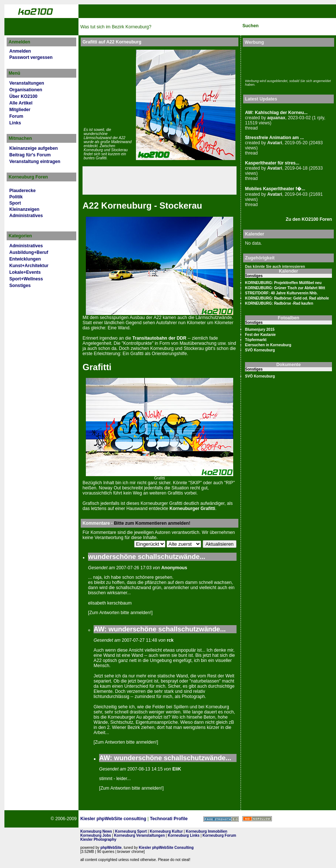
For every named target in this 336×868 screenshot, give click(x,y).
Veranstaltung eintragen (35, 162)
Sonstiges (20, 286)
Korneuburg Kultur (166, 831)
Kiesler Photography (98, 839)
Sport (15, 203)
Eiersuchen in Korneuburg (268, 345)
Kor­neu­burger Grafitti (192, 509)
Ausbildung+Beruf (29, 252)
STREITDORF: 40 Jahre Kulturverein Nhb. (281, 293)
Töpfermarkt (256, 340)
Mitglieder (20, 110)
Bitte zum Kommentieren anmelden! (152, 523)
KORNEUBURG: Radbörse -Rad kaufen (279, 303)
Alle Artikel (21, 103)
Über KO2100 (23, 96)
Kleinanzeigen (24, 209)
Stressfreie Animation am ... (274, 138)
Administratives (26, 216)
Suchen (251, 26)
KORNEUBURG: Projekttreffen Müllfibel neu (283, 283)
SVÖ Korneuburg (260, 350)
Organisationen (26, 90)
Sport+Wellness (26, 279)
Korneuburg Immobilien (206, 831)
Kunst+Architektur (29, 266)
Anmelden (20, 51)
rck (170, 640)
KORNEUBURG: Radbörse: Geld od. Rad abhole (287, 298)
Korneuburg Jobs (96, 835)
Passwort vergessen (31, 57)
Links (15, 123)
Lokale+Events (25, 272)
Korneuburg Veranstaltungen (140, 835)
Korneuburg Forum (219, 835)
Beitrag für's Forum (30, 155)
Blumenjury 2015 (260, 330)
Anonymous (174, 568)
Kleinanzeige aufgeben (34, 148)
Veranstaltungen (27, 83)
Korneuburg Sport (131, 831)
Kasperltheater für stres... (272, 163)
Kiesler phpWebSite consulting (113, 819)
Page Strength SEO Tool (221, 819)
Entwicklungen (25, 259)
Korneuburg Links (184, 835)
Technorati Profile (169, 819)
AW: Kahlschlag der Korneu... (276, 113)
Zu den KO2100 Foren (309, 219)
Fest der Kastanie (260, 335)
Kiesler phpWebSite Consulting (166, 848)
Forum (16, 116)
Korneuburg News (96, 831)
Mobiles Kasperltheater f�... (275, 189)
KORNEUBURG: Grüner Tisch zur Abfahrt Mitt (285, 288)
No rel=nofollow (257, 819)
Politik (16, 197)
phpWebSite (111, 848)
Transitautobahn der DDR (159, 338)
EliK (177, 769)
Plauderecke (22, 191)
